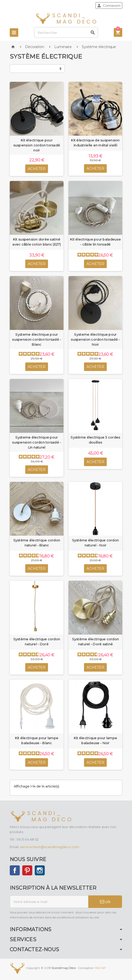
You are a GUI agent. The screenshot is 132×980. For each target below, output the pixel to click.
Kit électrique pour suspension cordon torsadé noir (37, 145)
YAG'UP (100, 968)
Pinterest (27, 870)
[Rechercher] (66, 32)
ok (105, 902)
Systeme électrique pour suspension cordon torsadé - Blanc (36, 339)
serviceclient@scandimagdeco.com (50, 847)
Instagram (40, 870)
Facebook (15, 870)
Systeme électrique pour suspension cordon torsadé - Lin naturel (36, 442)
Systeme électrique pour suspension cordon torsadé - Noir (95, 339)
